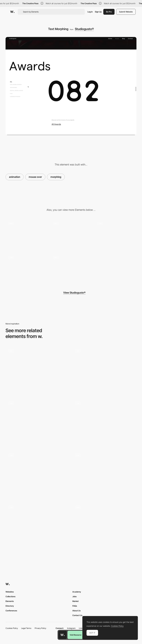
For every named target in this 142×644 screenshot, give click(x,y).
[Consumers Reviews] (38, 475)
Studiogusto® (84, 29)
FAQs (75, 606)
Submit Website (126, 12)
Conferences (11, 611)
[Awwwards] (12, 12)
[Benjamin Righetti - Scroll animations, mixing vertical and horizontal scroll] (104, 421)
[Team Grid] (116, 235)
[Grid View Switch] (71, 269)
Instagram (71, 628)
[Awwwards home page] (63, 635)
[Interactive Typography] (38, 422)
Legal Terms (26, 628)
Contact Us (77, 615)
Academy (77, 592)
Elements (10, 601)
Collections (10, 596)
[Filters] (104, 527)
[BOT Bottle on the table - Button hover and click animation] (38, 369)
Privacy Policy (40, 628)
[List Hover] (26, 269)
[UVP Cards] (104, 370)
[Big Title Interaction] (26, 235)
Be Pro (109, 12)
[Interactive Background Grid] (104, 473)
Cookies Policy (12, 628)
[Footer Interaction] (71, 235)
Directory (10, 606)
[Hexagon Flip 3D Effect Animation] (38, 527)
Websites (10, 592)
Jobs (74, 596)
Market (76, 601)
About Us (76, 611)
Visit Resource (76, 635)
